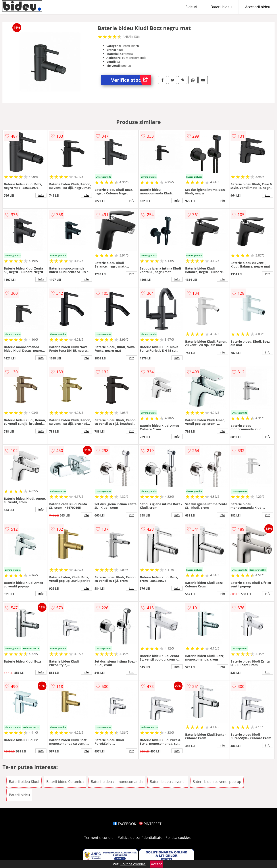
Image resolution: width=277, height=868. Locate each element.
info (41, 195)
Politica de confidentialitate (140, 838)
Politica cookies (178, 838)
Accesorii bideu (258, 7)
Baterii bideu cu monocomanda (117, 782)
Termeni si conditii (99, 838)
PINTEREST (150, 824)
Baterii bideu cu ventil (168, 782)
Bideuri (191, 7)
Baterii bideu (221, 7)
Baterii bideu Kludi (24, 782)
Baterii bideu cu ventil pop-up (217, 782)
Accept (156, 864)
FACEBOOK (125, 824)
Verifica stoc (131, 80)
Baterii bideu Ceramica (65, 782)
